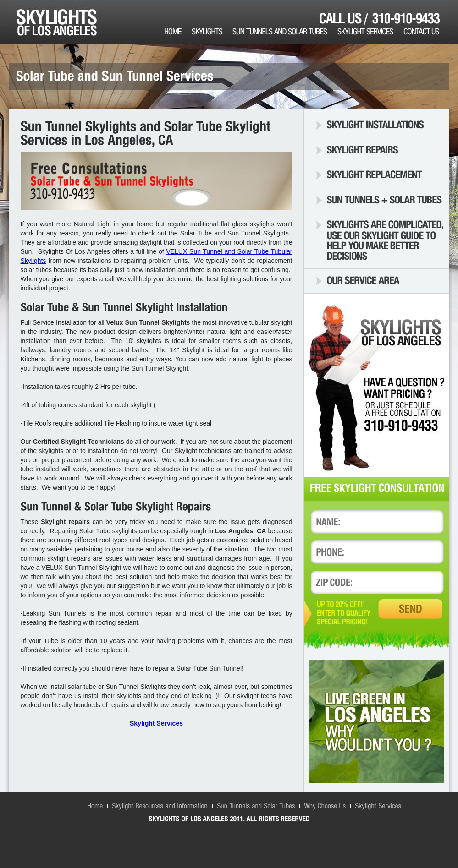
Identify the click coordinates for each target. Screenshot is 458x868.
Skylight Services (156, 723)
